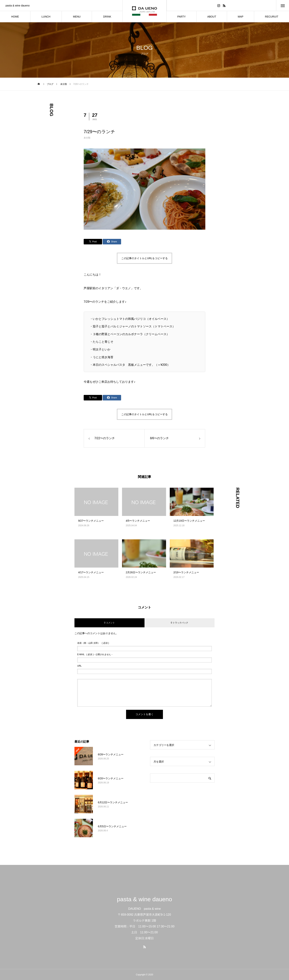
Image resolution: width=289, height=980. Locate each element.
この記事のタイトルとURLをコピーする (144, 258)
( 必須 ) (93, 643)
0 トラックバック (180, 623)
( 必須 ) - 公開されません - (95, 654)
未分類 (87, 138)
